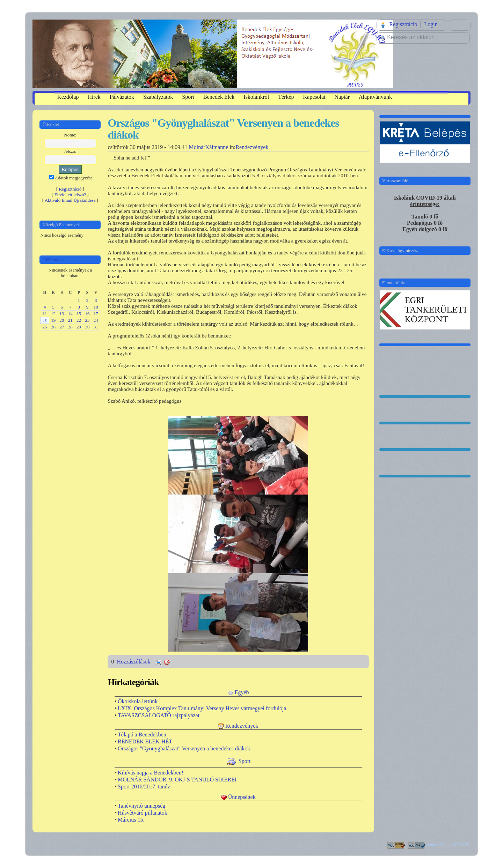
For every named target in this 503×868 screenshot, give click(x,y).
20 (62, 320)
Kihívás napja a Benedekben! (151, 773)
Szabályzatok (158, 97)
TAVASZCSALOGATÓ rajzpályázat (159, 715)
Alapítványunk (375, 97)
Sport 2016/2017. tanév (144, 787)
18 (45, 321)
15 (79, 314)
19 (53, 320)
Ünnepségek (242, 797)
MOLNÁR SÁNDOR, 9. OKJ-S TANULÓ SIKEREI (177, 780)
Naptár (342, 97)
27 (62, 327)
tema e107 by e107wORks (449, 845)
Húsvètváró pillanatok (143, 813)
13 (62, 314)
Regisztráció (403, 24)
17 (96, 314)
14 (70, 314)
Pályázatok (122, 97)
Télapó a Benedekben (142, 735)
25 (45, 327)
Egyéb (242, 692)
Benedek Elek (219, 97)
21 (70, 320)
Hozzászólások (134, 662)
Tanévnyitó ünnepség (141, 806)
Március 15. (131, 820)
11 (45, 314)
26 (53, 327)
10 (96, 307)
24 (96, 320)
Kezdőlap (68, 97)
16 (87, 314)
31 (96, 327)
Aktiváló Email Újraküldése (70, 200)
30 (87, 327)
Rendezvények (252, 147)
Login (431, 24)
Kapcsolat (314, 97)
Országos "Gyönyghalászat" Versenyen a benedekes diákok (184, 748)
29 (79, 327)
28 (70, 327)
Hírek (94, 97)
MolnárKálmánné (208, 147)
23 (87, 320)
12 (53, 314)
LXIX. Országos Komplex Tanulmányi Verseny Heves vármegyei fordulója (202, 708)
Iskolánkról (256, 97)
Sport (188, 97)
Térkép (286, 97)
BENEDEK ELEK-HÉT (145, 741)
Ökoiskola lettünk (138, 701)
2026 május (53, 259)
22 (79, 320)
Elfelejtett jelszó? (70, 195)
